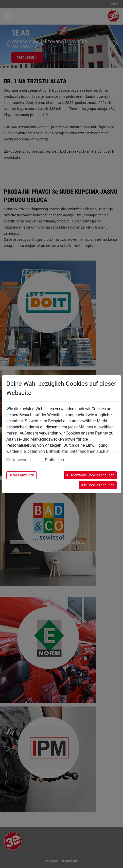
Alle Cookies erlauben (98, 485)
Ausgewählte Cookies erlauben (90, 475)
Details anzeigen (21, 475)
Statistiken (54, 460)
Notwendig (21, 460)
